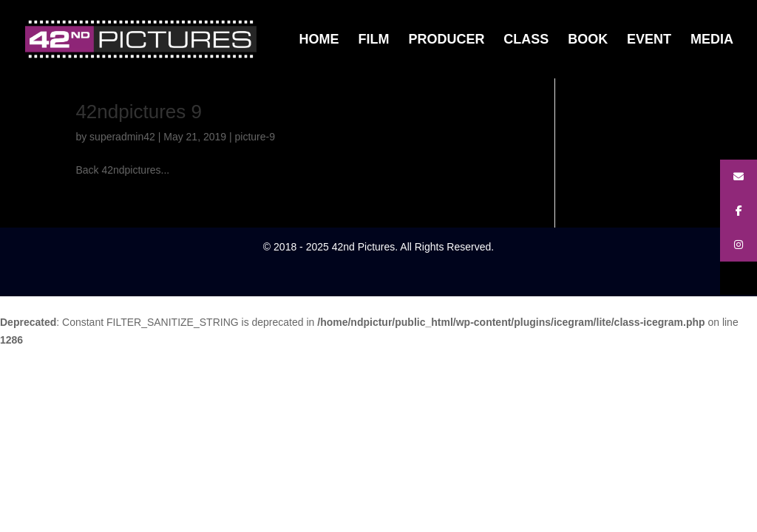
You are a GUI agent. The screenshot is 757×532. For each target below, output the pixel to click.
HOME (319, 40)
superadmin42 (122, 137)
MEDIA (712, 40)
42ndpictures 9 (139, 112)
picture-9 (255, 137)
